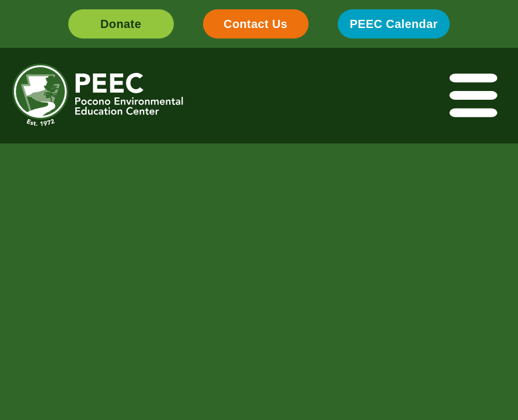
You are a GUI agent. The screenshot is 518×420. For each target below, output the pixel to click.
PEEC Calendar (394, 24)
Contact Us (256, 24)
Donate (121, 24)
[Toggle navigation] (474, 96)
